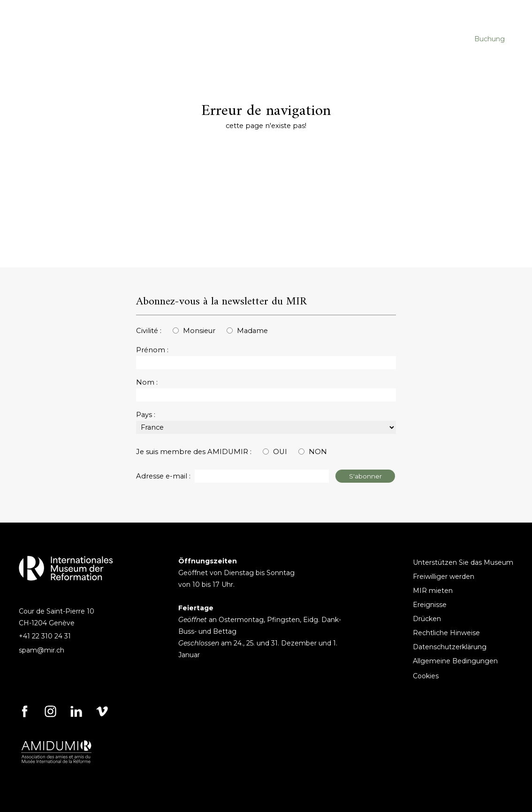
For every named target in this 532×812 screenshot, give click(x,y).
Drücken (427, 619)
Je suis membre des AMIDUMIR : (194, 452)
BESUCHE (151, 39)
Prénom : (152, 350)
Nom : (147, 382)
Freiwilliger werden (444, 577)
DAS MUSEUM (366, 39)
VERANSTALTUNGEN (217, 39)
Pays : (146, 415)
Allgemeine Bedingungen (455, 661)
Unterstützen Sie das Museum (463, 562)
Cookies (426, 676)
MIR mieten (433, 591)
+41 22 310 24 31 (45, 636)
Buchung (490, 39)
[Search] (461, 11)
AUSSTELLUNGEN (297, 39)
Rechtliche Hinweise (446, 633)
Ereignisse (430, 605)
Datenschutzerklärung (450, 647)
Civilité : (149, 331)
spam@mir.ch (42, 650)
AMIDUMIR (423, 39)
